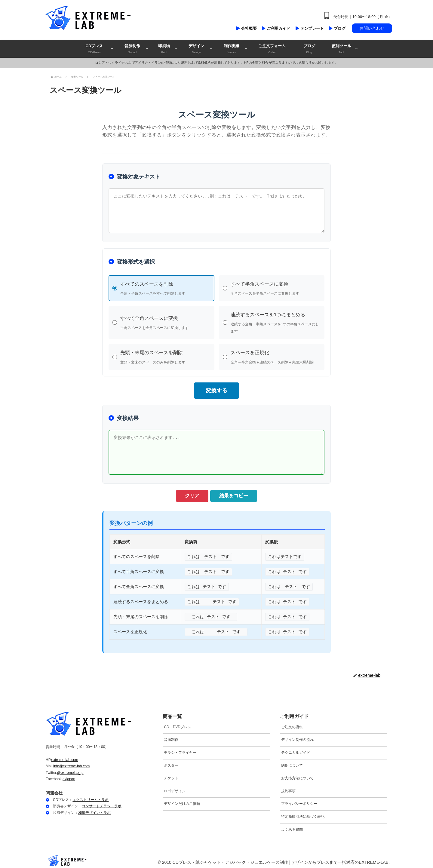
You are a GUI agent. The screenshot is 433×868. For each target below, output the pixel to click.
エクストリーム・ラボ (91, 797)
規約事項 (288, 788)
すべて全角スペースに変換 (165, 322)
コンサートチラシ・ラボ (102, 803)
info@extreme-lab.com (71, 763)
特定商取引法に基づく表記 (303, 814)
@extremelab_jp (70, 770)
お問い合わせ (372, 28)
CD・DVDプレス (178, 724)
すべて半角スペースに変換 (276, 289)
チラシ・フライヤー (180, 750)
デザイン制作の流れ (297, 737)
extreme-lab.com (64, 756)
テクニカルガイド (296, 750)
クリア (189, 493)
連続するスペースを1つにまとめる (276, 322)
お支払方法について (297, 775)
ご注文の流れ (292, 724)
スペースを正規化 (276, 355)
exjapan (69, 776)
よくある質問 (292, 826)
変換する (216, 388)
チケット (171, 775)
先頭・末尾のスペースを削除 (165, 355)
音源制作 (171, 737)
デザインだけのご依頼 (182, 801)
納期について (292, 762)
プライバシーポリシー (299, 801)
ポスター (171, 762)
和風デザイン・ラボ (94, 810)
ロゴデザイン (175, 788)
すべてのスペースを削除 (165, 289)
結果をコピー (236, 493)
